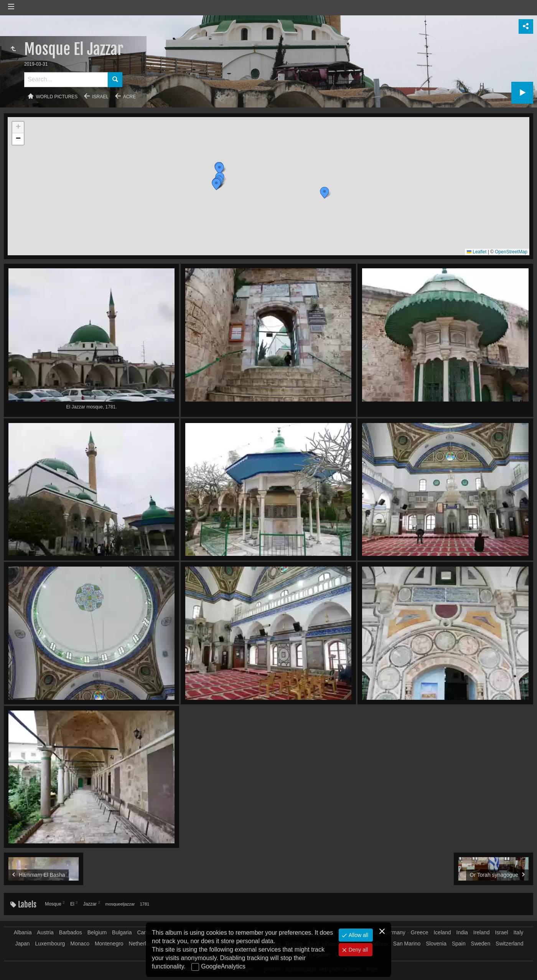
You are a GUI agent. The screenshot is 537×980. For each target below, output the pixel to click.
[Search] (66, 80)
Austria (45, 932)
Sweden (481, 944)
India (462, 932)
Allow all (358, 935)
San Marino (407, 944)
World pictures (57, 97)
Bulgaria (122, 932)
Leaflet (477, 252)
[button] (325, 193)
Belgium (97, 932)
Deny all (357, 950)
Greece (420, 932)
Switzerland (509, 944)
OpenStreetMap (511, 252)
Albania (23, 932)
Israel (100, 97)
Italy (519, 932)
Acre (129, 97)
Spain (459, 944)
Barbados (71, 932)
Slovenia (436, 944)
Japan (22, 944)
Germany (394, 932)
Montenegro (109, 944)
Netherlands (143, 944)
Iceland (442, 932)
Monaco (80, 944)
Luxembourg (50, 944)
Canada (146, 932)
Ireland (482, 932)
